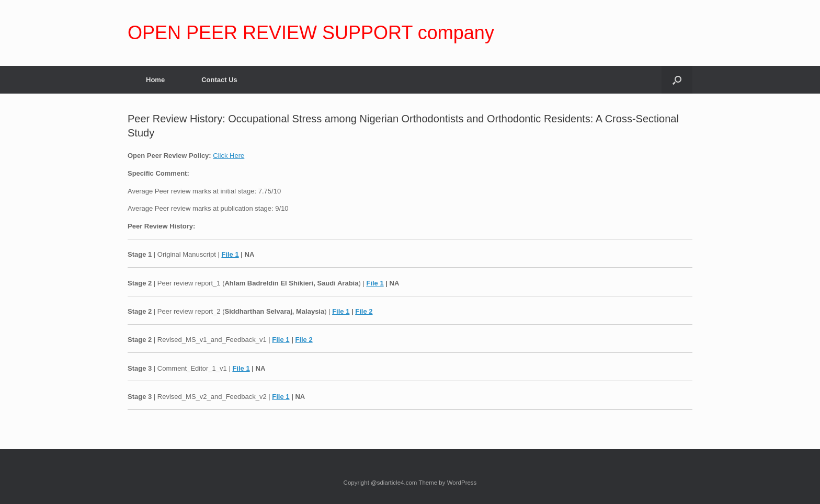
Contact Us (219, 80)
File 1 (230, 254)
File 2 (364, 311)
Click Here (229, 156)
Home (155, 80)
